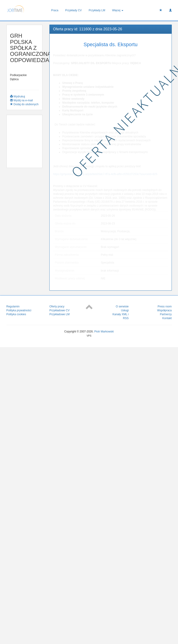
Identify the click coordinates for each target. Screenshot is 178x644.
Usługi (125, 310)
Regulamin (13, 306)
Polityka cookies (16, 314)
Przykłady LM (97, 10)
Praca (55, 10)
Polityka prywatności (19, 310)
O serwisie (122, 306)
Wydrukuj (18, 96)
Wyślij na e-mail (21, 100)
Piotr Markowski (104, 332)
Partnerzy (166, 314)
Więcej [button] (118, 10)
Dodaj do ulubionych (24, 104)
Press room (165, 306)
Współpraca (164, 310)
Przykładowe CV (59, 310)
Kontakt (167, 318)
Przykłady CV (73, 10)
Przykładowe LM (59, 314)
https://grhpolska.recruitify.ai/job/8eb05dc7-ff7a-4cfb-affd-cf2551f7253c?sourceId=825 (105, 174)
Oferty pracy (57, 306)
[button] (170, 10)
